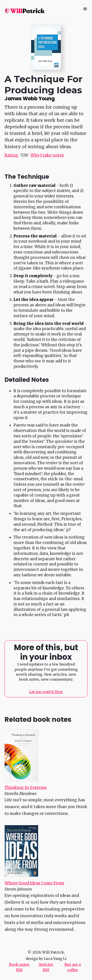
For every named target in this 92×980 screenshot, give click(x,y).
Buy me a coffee (73, 967)
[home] (25, 11)
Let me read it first (46, 692)
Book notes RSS (19, 967)
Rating (11, 155)
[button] (85, 9)
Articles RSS (46, 967)
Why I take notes (47, 155)
